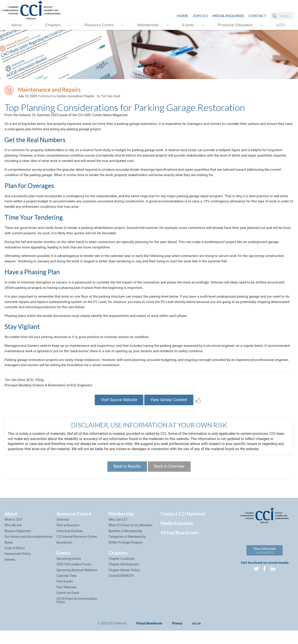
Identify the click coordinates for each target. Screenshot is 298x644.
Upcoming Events (69, 572)
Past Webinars (67, 600)
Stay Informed (265, 563)
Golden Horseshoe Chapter (75, 97)
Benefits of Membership (125, 544)
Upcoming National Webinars (77, 583)
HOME (182, 16)
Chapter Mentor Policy (124, 583)
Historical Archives (70, 544)
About (16, 25)
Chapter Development (124, 578)
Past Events (65, 595)
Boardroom (64, 555)
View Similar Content (170, 412)
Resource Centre (99, 25)
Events (188, 25)
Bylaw (9, 555)
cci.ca (196, 637)
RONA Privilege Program (125, 555)
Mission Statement (18, 544)
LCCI (281, 25)
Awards (10, 573)
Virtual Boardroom (180, 546)
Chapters (53, 25)
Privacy (177, 637)
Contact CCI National (183, 527)
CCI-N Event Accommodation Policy (77, 613)
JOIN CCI (200, 16)
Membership (148, 25)
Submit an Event (68, 606)
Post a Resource (68, 538)
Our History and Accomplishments (28, 550)
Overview (63, 533)
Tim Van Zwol (110, 97)
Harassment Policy (18, 567)
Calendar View (67, 589)
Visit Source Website (118, 412)
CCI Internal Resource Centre (77, 550)
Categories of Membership (127, 550)
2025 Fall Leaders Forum (74, 578)
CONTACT (257, 16)
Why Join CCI (118, 533)
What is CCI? (13, 533)
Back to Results (126, 479)
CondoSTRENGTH (121, 589)
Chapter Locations (121, 572)
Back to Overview (170, 479)
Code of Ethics (15, 561)
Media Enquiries (228, 16)
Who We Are (13, 538)
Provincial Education (235, 25)
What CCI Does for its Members (131, 538)
